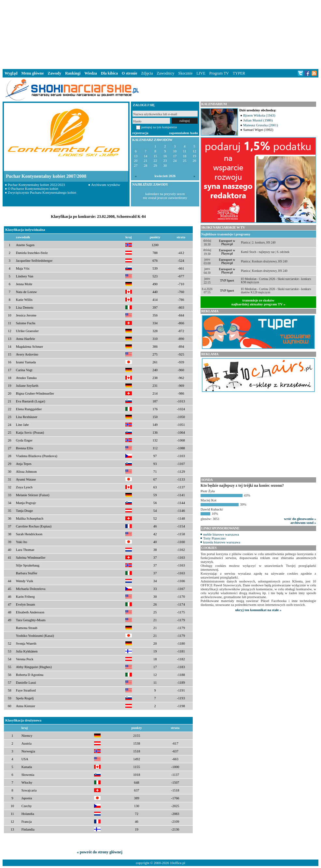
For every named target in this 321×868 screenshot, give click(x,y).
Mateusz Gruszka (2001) (261, 125)
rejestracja (140, 133)
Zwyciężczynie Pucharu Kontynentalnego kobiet (42, 192)
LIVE (201, 73)
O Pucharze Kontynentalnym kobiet (33, 189)
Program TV (219, 73)
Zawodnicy (166, 73)
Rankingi (73, 73)
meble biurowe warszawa (221, 534)
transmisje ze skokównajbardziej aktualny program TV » (258, 302)
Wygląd (11, 73)
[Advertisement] (160, 34)
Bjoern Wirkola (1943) (259, 115)
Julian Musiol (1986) (258, 120)
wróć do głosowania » (300, 519)
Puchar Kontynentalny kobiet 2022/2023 (36, 185)
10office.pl (178, 863)
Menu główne (33, 73)
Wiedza (91, 73)
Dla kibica (109, 73)
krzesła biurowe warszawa (222, 542)
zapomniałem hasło (184, 133)
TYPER (239, 73)
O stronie (129, 73)
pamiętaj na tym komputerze (159, 127)
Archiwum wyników (106, 185)
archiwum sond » (303, 523)
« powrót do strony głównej (100, 852)
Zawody (55, 73)
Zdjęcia (147, 73)
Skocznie (185, 73)
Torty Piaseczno (214, 538)
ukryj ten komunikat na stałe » (258, 610)
